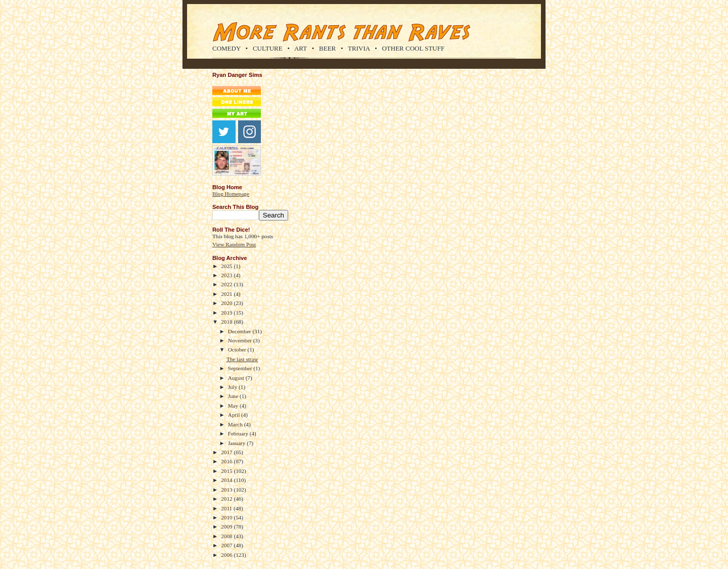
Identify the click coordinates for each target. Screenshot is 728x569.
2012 (227, 499)
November (241, 340)
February (239, 433)
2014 (227, 480)
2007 (227, 545)
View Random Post (234, 244)
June (234, 396)
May (234, 406)
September (241, 368)
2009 (227, 527)
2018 (227, 322)
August (237, 378)
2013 (227, 490)
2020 (227, 303)
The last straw (242, 359)
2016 (227, 461)
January (238, 443)
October (238, 349)
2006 (227, 555)
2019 (227, 313)
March (236, 424)
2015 (227, 471)
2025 (227, 266)
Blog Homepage (231, 194)
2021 (227, 294)
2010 (227, 517)
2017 (227, 452)
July (233, 387)
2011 (227, 508)
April (235, 415)
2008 (227, 536)
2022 (227, 284)
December (240, 331)
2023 (227, 275)
